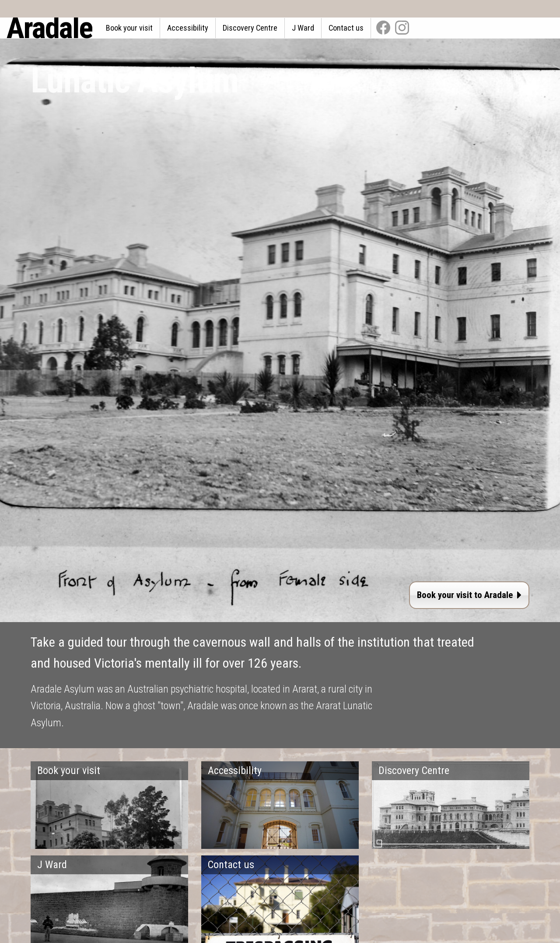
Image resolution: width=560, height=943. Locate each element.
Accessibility (188, 28)
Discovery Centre (250, 28)
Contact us (346, 28)
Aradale (49, 28)
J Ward (303, 28)
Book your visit (129, 28)
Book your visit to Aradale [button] (469, 595)
